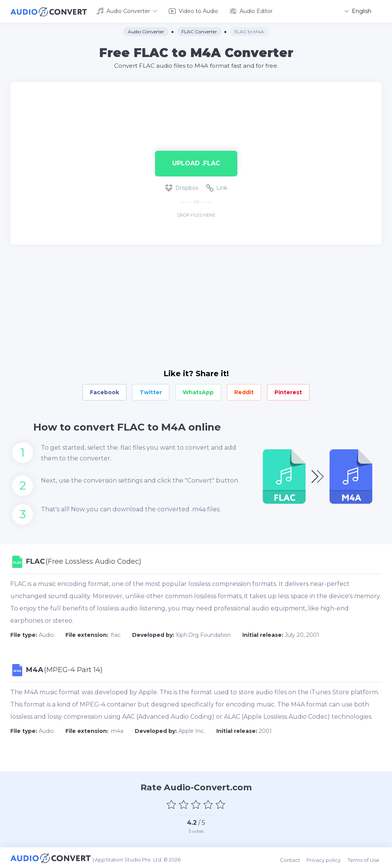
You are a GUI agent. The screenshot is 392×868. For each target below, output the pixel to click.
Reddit (244, 391)
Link (217, 187)
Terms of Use (366, 857)
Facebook (105, 391)
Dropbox (182, 187)
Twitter (151, 391)
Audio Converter (127, 11)
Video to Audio (194, 11)
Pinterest (288, 391)
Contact (294, 857)
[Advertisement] (196, 106)
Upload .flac (196, 162)
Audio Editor (251, 11)
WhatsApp (198, 391)
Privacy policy (327, 857)
